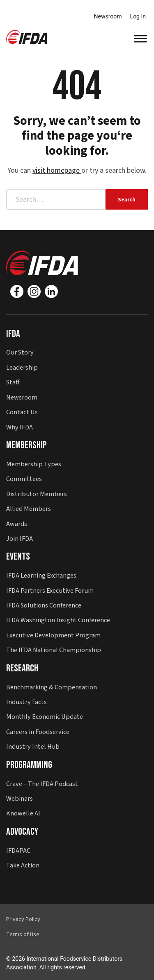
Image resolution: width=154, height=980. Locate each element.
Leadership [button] (22, 367)
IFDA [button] (13, 334)
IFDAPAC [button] (18, 850)
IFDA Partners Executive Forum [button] (50, 590)
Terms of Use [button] (23, 935)
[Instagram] (34, 291)
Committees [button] (24, 479)
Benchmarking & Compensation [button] (52, 687)
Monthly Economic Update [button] (45, 717)
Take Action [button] (23, 865)
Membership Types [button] (34, 464)
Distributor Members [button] (37, 494)
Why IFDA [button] (20, 427)
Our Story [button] (20, 352)
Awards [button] (17, 524)
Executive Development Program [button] (53, 635)
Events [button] (18, 557)
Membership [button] (26, 445)
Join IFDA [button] (20, 539)
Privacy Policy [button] (23, 919)
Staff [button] (13, 382)
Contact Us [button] (22, 412)
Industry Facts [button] (26, 702)
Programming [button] (29, 765)
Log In (138, 16)
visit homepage (57, 170)
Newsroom (108, 16)
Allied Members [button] (29, 509)
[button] (27, 36)
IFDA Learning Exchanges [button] (41, 575)
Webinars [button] (20, 798)
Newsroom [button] (22, 397)
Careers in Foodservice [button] (38, 732)
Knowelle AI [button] (23, 813)
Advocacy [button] (22, 832)
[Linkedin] (51, 291)
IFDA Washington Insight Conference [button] (58, 620)
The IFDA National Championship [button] (54, 650)
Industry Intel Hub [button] (33, 746)
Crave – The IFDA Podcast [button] (42, 784)
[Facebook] (17, 291)
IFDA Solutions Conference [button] (44, 605)
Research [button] (22, 668)
